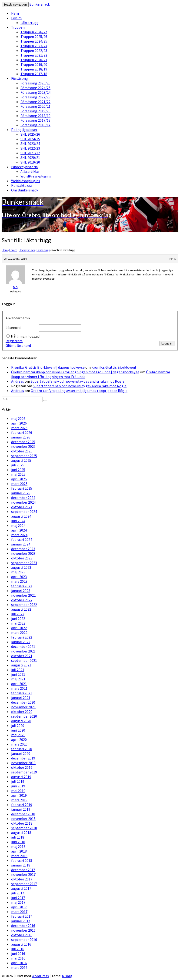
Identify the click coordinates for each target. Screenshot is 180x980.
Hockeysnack (27, 250)
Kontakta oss (22, 185)
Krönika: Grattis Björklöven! (114, 367)
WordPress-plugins (36, 176)
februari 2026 (22, 432)
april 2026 (19, 423)
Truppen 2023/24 (34, 46)
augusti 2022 (21, 609)
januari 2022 (21, 642)
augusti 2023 (21, 567)
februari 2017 (22, 916)
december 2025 (23, 442)
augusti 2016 (21, 944)
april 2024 (19, 530)
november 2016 (23, 930)
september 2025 (24, 456)
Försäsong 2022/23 (35, 97)
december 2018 (23, 814)
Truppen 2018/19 (34, 69)
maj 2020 (18, 735)
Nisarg (67, 976)
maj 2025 (18, 474)
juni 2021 (18, 674)
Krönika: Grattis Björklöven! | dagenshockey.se (48, 367)
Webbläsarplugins (26, 181)
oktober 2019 (22, 767)
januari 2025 (21, 493)
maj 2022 (18, 623)
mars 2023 (19, 581)
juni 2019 (18, 786)
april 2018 (19, 851)
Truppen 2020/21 (34, 60)
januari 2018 (21, 865)
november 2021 (23, 651)
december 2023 (23, 549)
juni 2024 (18, 521)
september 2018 (24, 828)
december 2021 (23, 646)
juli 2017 (18, 893)
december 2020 (23, 702)
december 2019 (23, 758)
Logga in (167, 343)
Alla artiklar (30, 171)
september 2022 (24, 605)
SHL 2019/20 (30, 162)
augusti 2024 (21, 516)
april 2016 (19, 963)
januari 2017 (21, 921)
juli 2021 (18, 670)
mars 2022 (19, 632)
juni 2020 (18, 730)
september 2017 (24, 884)
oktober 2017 (22, 879)
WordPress (40, 976)
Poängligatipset (24, 130)
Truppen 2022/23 (34, 50)
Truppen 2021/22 (34, 55)
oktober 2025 (22, 451)
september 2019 (24, 772)
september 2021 (24, 660)
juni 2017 (18, 898)
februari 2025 (22, 488)
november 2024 (23, 502)
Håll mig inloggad (25, 336)
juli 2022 (18, 614)
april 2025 (19, 479)
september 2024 (24, 512)
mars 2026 (19, 428)
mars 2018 (19, 856)
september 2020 (24, 716)
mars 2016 (19, 967)
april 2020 (19, 739)
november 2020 (23, 707)
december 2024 (23, 498)
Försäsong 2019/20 (35, 111)
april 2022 (19, 628)
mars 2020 (19, 744)
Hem (15, 13)
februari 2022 (22, 637)
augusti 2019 (21, 777)
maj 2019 (18, 791)
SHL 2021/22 (30, 153)
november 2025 (23, 446)
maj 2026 (18, 418)
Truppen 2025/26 (34, 37)
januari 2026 (21, 437)
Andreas (18, 381)
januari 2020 (21, 753)
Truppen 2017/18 (34, 74)
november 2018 (23, 819)
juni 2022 (18, 619)
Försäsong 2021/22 (35, 102)
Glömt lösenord (18, 345)
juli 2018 (18, 837)
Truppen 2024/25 (34, 41)
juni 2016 (18, 953)
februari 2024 (22, 539)
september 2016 (24, 940)
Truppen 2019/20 (34, 64)
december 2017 (23, 870)
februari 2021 (22, 693)
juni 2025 (18, 470)
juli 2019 (18, 781)
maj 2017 (18, 902)
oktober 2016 (22, 935)
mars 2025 (19, 484)
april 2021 (19, 684)
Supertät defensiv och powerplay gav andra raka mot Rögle (78, 381)
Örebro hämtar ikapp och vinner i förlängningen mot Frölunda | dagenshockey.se (75, 372)
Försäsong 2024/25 (35, 88)
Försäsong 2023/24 (35, 92)
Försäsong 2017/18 (35, 120)
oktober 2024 (22, 507)
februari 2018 (22, 860)
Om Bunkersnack (25, 190)
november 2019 (23, 763)
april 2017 (19, 907)
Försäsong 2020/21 (35, 106)
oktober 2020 (22, 712)
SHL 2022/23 (30, 148)
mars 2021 (19, 688)
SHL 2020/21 (30, 157)
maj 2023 (18, 572)
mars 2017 (19, 912)
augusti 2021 (21, 665)
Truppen (18, 27)
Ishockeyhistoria (24, 167)
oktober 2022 (22, 600)
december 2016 (23, 926)
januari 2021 (21, 698)
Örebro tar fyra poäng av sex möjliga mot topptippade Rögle (79, 391)
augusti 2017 (21, 888)
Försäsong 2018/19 (35, 116)
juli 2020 (18, 726)
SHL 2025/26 (30, 134)
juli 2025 (18, 465)
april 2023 (19, 577)
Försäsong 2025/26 (35, 83)
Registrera (14, 341)
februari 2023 (22, 586)
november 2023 (23, 553)
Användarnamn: (18, 318)
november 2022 (23, 595)
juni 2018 (18, 842)
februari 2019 (22, 805)
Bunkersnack (40, 4)
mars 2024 (19, 535)
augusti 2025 (21, 460)
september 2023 (24, 563)
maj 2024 (18, 525)
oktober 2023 (22, 558)
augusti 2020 (21, 721)
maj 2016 (18, 958)
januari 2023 (21, 591)
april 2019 (19, 795)
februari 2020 (22, 749)
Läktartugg (30, 23)
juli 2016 (18, 949)
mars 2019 (19, 800)
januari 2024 (21, 544)
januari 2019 (21, 809)
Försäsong (20, 78)
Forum (16, 18)
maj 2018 (18, 846)
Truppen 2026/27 (34, 32)
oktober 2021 (22, 656)
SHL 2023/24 (30, 144)
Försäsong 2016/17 (35, 125)
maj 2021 (18, 679)
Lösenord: (13, 328)
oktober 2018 (22, 823)
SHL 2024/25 (30, 139)
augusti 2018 (21, 833)
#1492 (173, 259)
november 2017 (23, 874)
